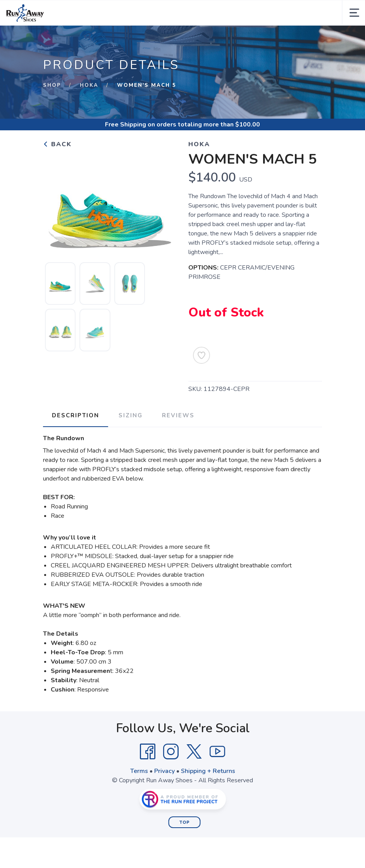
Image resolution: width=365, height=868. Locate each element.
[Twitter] (194, 751)
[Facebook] (148, 751)
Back (57, 144)
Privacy (164, 771)
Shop (52, 85)
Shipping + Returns (208, 771)
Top (185, 822)
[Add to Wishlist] (201, 355)
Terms (139, 771)
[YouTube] (217, 751)
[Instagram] (171, 751)
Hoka (89, 85)
